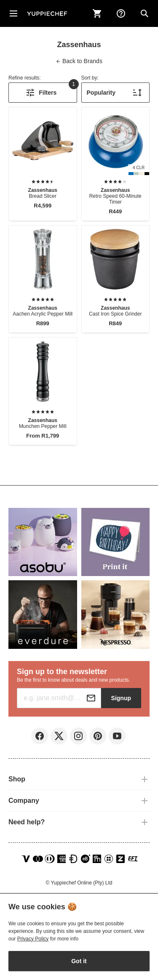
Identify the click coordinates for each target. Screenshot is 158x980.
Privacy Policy (33, 939)
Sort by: (90, 78)
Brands (79, 61)
